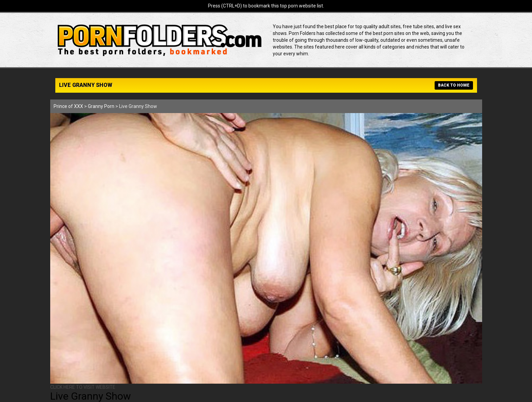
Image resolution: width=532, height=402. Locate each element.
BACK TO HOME (454, 85)
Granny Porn (101, 106)
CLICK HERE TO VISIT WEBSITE (83, 387)
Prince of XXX (68, 106)
